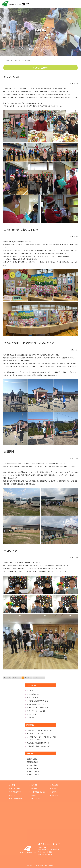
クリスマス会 (12, 76)
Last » (43, 678)
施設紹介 (55, 788)
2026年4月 (31, 759)
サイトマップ (36, 799)
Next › (38, 678)
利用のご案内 (15, 788)
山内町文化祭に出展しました (21, 230)
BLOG (15, 61)
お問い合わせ (56, 795)
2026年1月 (31, 768)
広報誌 (34, 795)
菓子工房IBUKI (16, 792)
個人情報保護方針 (17, 799)
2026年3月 (31, 762)
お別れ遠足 (40, 743)
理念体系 (55, 785)
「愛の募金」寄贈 (39, 746)
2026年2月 (31, 765)
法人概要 (34, 785)
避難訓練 (9, 451)
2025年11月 (31, 774)
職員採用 (34, 788)
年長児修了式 (40, 730)
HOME (8, 61)
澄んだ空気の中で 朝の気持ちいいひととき (29, 343)
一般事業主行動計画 (38, 792)
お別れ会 (36, 734)
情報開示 (55, 792)
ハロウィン (10, 551)
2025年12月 (31, 771)
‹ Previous (15, 678)
